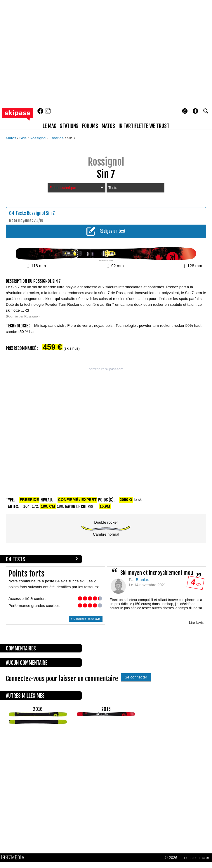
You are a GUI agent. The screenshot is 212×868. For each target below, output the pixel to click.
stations (69, 126)
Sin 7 (71, 138)
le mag (49, 126)
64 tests (15, 559)
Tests (113, 188)
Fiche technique (77, 188)
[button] (195, 111)
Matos (12, 138)
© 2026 (171, 858)
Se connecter (136, 677)
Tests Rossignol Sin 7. (35, 213)
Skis (23, 138)
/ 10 (195, 584)
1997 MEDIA (14, 857)
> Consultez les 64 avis (86, 619)
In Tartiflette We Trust (144, 126)
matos (108, 126)
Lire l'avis (196, 623)
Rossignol (39, 138)
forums (90, 126)
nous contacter (197, 858)
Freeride (57, 138)
